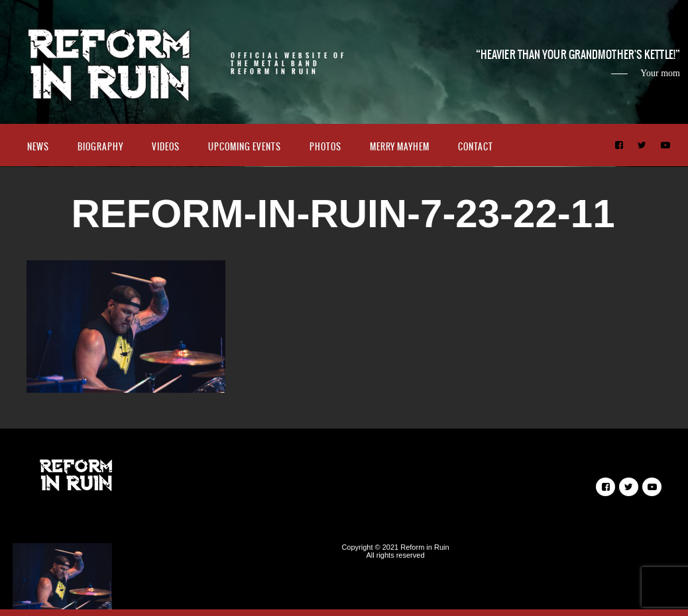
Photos (325, 147)
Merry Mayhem (400, 147)
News (38, 147)
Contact (476, 147)
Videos (166, 147)
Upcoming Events (245, 147)
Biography (100, 147)
